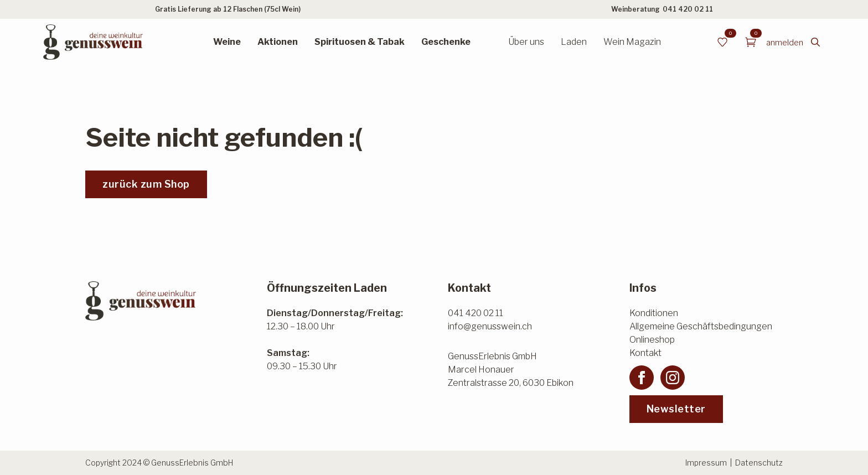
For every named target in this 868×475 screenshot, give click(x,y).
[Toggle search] (815, 42)
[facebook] (642, 378)
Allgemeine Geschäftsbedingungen (701, 326)
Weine (227, 42)
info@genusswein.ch (490, 326)
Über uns (526, 42)
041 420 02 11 (688, 9)
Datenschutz (759, 463)
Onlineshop (652, 340)
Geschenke (446, 42)
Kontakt (645, 353)
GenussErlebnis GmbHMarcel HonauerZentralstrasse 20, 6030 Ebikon (511, 370)
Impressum (706, 463)
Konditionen (654, 313)
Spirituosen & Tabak (360, 42)
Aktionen (278, 42)
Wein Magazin (632, 42)
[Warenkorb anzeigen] (751, 42)
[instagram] (673, 378)
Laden (574, 42)
